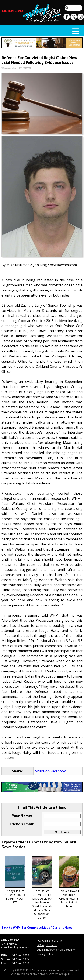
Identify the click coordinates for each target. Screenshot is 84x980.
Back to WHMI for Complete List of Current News (37, 928)
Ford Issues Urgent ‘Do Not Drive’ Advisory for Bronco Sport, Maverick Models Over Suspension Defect (42, 888)
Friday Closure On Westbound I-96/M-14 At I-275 (15, 880)
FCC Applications (47, 945)
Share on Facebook (50, 771)
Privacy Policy (45, 954)
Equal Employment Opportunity (56, 950)
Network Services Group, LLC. (55, 974)
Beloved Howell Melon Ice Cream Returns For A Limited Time (69, 882)
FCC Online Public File (50, 941)
